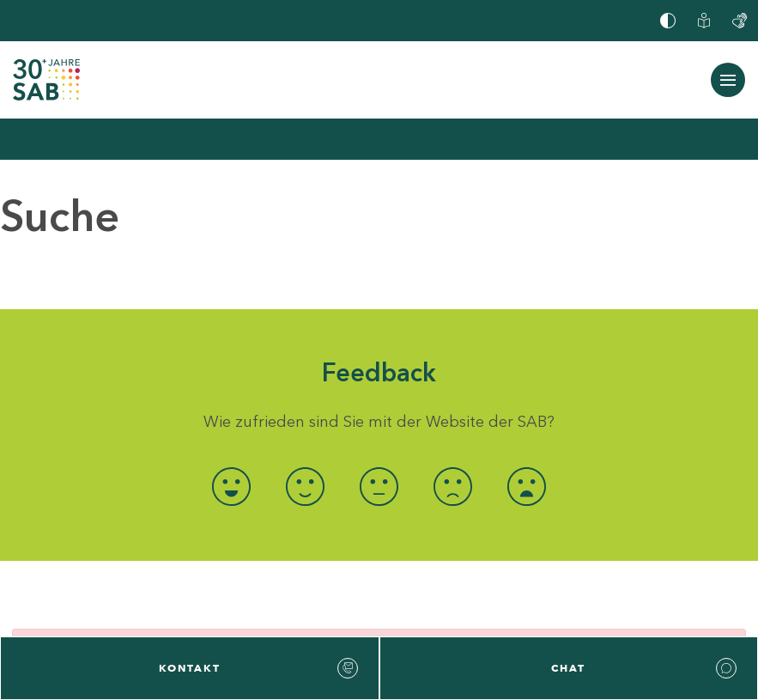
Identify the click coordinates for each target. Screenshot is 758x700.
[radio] (231, 487)
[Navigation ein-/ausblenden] (728, 80)
